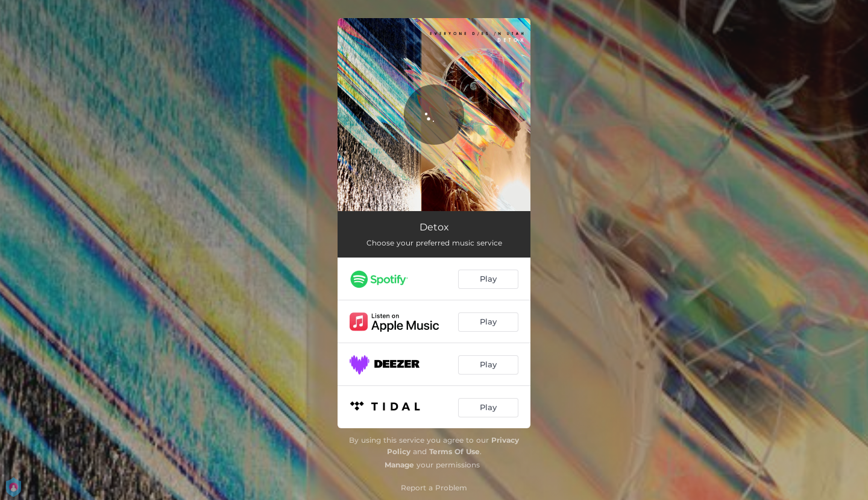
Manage (399, 465)
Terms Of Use (454, 451)
